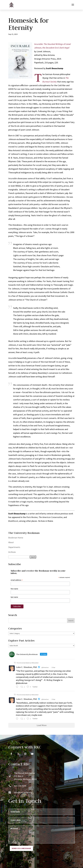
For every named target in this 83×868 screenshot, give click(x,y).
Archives (12, 552)
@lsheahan (45, 667)
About (11, 542)
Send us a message (21, 848)
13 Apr (53, 667)
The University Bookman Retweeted (27, 663)
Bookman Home (16, 538)
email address (17, 580)
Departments (14, 547)
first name (14, 589)
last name (14, 597)
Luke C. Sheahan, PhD (27, 667)
